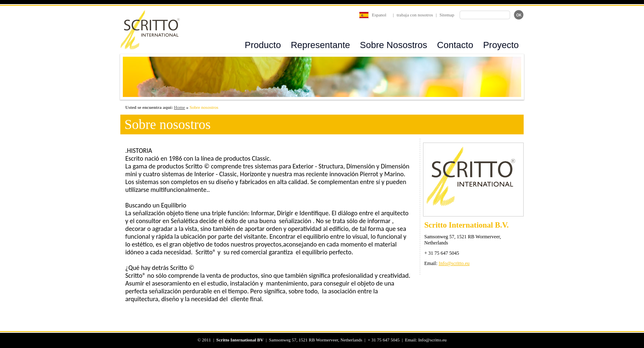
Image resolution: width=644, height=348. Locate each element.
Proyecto (501, 45)
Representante (320, 45)
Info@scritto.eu (454, 263)
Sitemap (447, 15)
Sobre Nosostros (393, 45)
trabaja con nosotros (415, 15)
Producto (263, 45)
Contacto (455, 45)
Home (180, 107)
